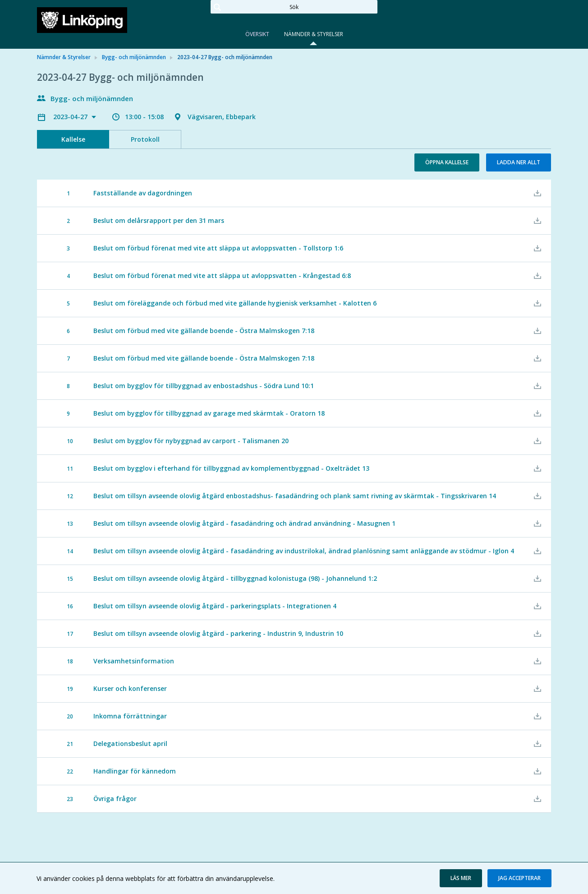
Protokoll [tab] (145, 139)
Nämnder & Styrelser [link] (64, 57)
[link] (82, 20)
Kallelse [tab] (73, 139)
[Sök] (294, 7)
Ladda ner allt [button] (519, 162)
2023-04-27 (71, 117)
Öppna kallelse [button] (447, 162)
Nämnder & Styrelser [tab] (314, 34)
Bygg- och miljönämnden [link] (134, 57)
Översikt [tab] (257, 34)
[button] (461, 878)
